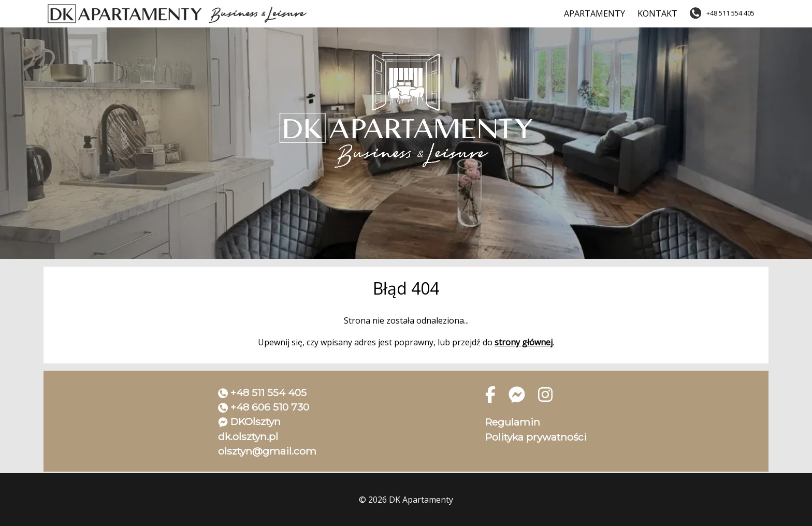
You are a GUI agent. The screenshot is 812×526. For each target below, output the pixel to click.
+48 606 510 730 (270, 407)
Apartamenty (594, 13)
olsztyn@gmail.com (267, 451)
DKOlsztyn (256, 421)
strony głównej (524, 342)
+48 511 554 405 (269, 392)
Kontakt (657, 13)
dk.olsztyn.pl (248, 436)
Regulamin (513, 422)
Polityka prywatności (536, 437)
